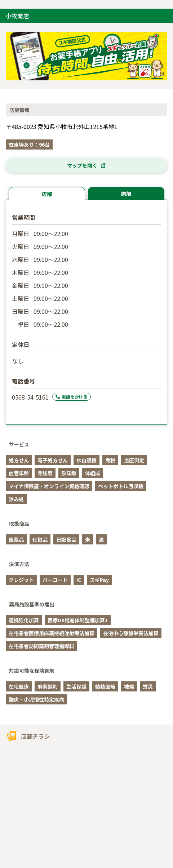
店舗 (47, 194)
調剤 (126, 193)
